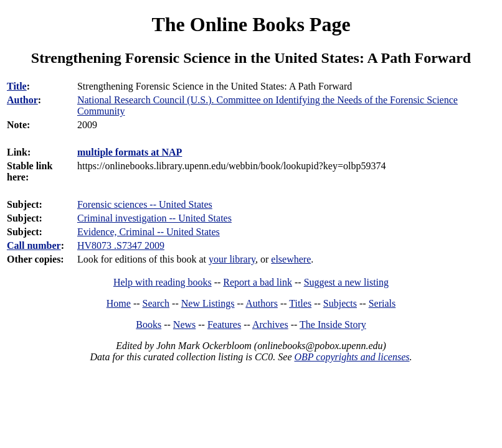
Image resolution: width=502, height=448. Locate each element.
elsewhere (291, 259)
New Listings (208, 303)
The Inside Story (333, 324)
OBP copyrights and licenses (352, 357)
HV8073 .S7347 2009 (121, 245)
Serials (382, 303)
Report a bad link (258, 282)
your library (232, 259)
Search (156, 303)
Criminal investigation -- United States (154, 218)
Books (149, 324)
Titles (300, 303)
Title (17, 86)
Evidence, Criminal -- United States (149, 232)
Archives (270, 324)
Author (22, 100)
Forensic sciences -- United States (145, 204)
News (184, 324)
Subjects (340, 303)
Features (224, 324)
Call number (34, 245)
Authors (262, 303)
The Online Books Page (251, 24)
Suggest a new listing (346, 282)
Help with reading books (163, 282)
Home (119, 303)
